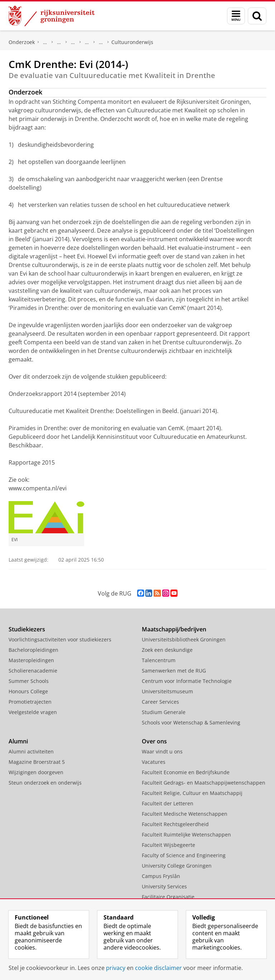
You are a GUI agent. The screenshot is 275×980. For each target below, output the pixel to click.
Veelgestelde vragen (33, 712)
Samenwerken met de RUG (174, 671)
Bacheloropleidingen (33, 650)
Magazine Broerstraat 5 (37, 762)
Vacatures (154, 762)
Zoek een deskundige (167, 650)
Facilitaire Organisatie (168, 897)
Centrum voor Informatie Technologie (187, 681)
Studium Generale (164, 712)
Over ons (154, 741)
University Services (164, 886)
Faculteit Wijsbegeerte (168, 845)
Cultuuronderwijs (132, 42)
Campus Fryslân (161, 876)
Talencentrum (159, 660)
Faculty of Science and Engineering (184, 855)
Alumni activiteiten (31, 751)
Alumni (18, 741)
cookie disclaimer (158, 968)
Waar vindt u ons (162, 751)
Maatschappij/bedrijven (174, 629)
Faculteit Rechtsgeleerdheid (175, 824)
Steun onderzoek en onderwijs (45, 783)
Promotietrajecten (30, 702)
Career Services (160, 702)
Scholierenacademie (33, 671)
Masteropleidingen (31, 660)
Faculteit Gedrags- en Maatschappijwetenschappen (204, 783)
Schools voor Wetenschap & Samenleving (191, 722)
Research (59, 42)
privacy (116, 968)
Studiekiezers (27, 629)
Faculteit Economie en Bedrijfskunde (186, 772)
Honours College (28, 691)
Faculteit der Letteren (168, 803)
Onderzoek (22, 42)
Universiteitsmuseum (167, 691)
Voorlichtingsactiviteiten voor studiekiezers (60, 639)
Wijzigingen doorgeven (36, 772)
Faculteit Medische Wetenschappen (185, 814)
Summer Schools (29, 681)
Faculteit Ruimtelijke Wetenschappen (186, 835)
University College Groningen (177, 866)
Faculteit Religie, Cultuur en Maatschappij (192, 793)
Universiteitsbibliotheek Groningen (184, 639)
